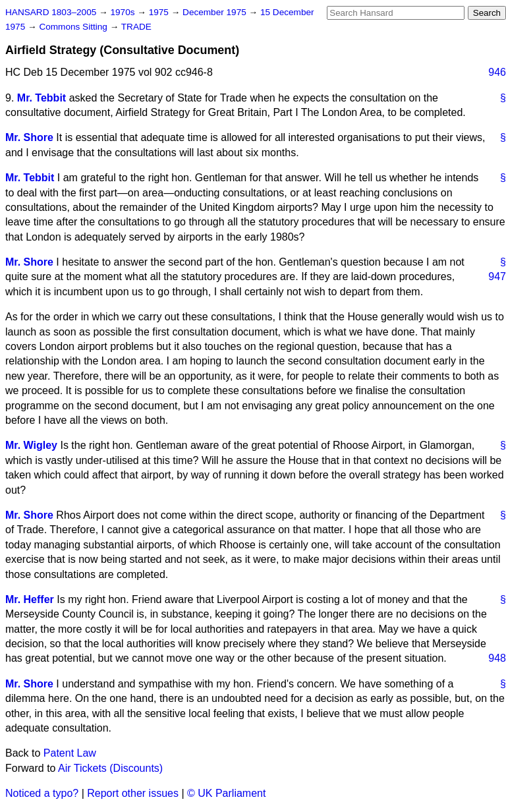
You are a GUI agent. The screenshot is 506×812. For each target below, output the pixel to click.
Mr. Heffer (30, 599)
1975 (160, 12)
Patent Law (70, 753)
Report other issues (133, 793)
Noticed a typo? (42, 793)
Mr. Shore (29, 137)
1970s (124, 12)
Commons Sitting (74, 27)
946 (497, 72)
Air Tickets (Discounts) (110, 768)
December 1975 (216, 12)
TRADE (136, 27)
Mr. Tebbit (42, 98)
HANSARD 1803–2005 (51, 12)
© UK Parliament (226, 793)
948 (497, 658)
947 (497, 276)
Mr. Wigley (31, 445)
